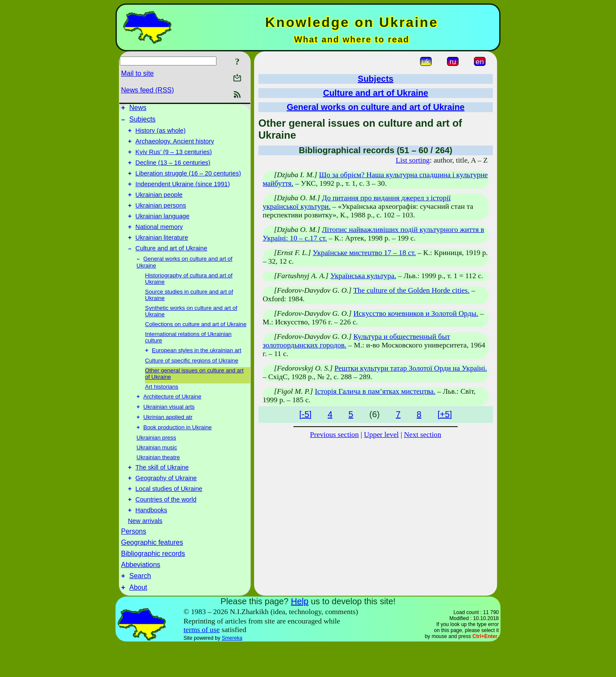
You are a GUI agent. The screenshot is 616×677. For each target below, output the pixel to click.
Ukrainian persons (161, 218)
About (138, 619)
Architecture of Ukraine (172, 417)
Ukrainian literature (162, 254)
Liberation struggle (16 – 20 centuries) (188, 182)
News (138, 109)
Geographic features (152, 572)
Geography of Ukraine (166, 504)
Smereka (232, 670)
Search (140, 607)
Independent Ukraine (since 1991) (183, 194)
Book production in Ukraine (178, 450)
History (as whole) (161, 134)
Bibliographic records (153, 583)
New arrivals (145, 550)
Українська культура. (363, 276)
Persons (134, 561)
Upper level (381, 435)
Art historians (162, 406)
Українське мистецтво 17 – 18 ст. (364, 253)
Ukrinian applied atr (168, 439)
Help (300, 633)
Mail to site (137, 73)
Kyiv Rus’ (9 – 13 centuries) (174, 158)
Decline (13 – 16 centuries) (173, 170)
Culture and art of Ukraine (172, 266)
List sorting (413, 160)
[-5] (305, 414)
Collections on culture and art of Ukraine (196, 343)
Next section (422, 435)
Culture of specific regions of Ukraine (192, 380)
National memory (159, 242)
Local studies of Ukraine (169, 516)
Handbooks (151, 540)
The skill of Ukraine (162, 492)
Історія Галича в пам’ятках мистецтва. (375, 391)
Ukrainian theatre (158, 480)
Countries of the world (166, 528)
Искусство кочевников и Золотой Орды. (416, 313)
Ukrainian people (159, 206)
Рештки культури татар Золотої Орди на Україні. (411, 368)
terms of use (202, 662)
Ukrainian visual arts (169, 428)
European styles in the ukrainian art (197, 370)
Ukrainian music (157, 471)
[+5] (445, 414)
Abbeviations (141, 594)
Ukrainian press (156, 461)
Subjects (142, 122)
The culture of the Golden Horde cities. (412, 290)
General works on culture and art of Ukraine (376, 107)
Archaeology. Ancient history (175, 146)
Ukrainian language (163, 230)
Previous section (335, 435)
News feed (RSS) (148, 90)
